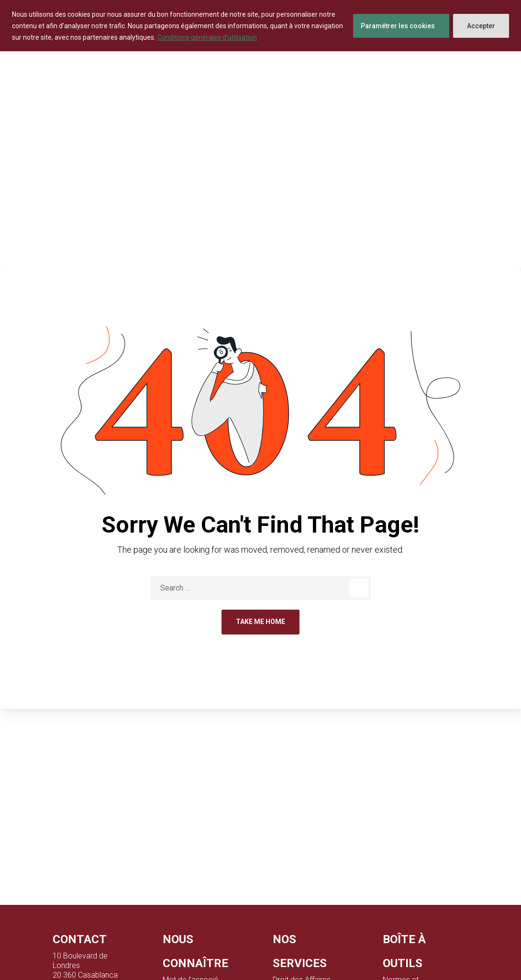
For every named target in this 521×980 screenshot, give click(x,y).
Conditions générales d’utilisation (207, 37)
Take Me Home (260, 622)
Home (237, 193)
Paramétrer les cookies (398, 26)
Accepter (481, 26)
